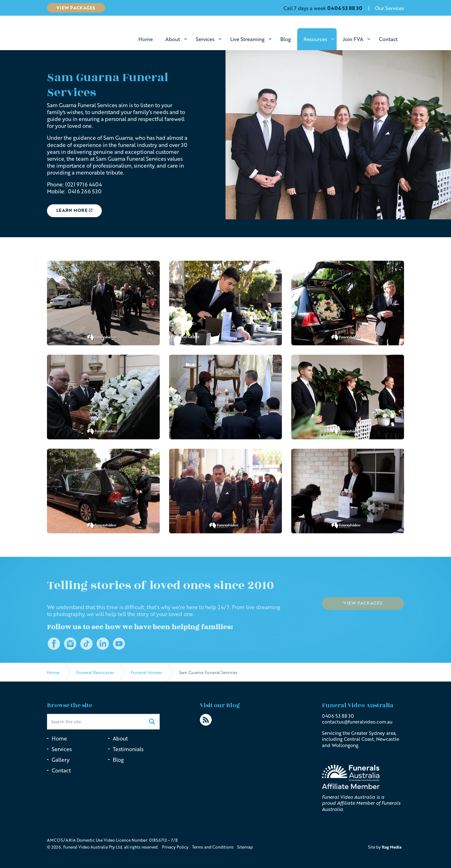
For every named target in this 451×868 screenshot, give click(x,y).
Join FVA (353, 39)
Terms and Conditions (213, 847)
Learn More (74, 210)
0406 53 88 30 (338, 716)
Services (205, 39)
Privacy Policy (175, 847)
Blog (286, 39)
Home (146, 39)
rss (206, 720)
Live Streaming (247, 39)
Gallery (61, 760)
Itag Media (392, 847)
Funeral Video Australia (89, 34)
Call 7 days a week (323, 8)
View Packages (76, 8)
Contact (388, 39)
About (173, 39)
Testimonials (128, 749)
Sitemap (245, 847)
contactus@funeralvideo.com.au (357, 722)
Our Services (389, 8)
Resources (315, 39)
